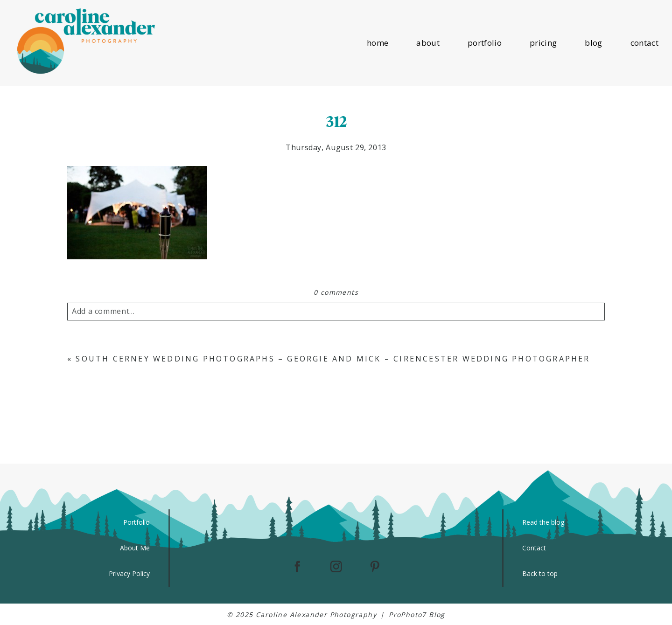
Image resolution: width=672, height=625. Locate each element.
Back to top (540, 573)
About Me (135, 548)
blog (593, 43)
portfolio (485, 43)
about (428, 43)
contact (644, 43)
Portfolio (136, 522)
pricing (543, 43)
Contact (534, 548)
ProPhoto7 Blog (417, 615)
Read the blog (543, 522)
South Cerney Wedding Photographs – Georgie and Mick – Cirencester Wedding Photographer (333, 359)
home (378, 43)
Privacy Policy (129, 573)
